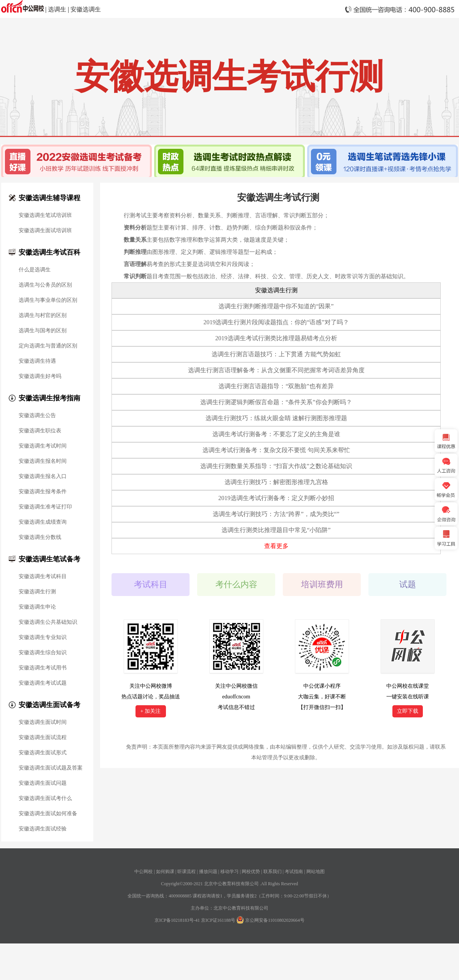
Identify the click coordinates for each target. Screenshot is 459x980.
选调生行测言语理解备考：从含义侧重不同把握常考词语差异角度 (276, 370)
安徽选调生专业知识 (43, 637)
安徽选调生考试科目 (43, 577)
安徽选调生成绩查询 (43, 522)
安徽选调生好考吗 (40, 376)
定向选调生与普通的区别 (48, 346)
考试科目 (151, 584)
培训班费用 (322, 584)
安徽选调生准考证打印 (45, 507)
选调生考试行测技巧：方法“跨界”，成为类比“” (276, 514)
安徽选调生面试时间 (43, 722)
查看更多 (276, 546)
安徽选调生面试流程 (43, 738)
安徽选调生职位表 (40, 431)
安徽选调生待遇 (37, 361)
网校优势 (251, 872)
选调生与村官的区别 (43, 316)
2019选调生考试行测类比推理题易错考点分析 (276, 338)
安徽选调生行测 (37, 592)
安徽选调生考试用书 (43, 668)
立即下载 (408, 711)
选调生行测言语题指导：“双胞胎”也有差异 (276, 386)
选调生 (57, 9)
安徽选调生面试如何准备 (48, 814)
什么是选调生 (35, 270)
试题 (408, 584)
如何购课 (165, 872)
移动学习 (229, 872)
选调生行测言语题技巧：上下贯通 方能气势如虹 (276, 354)
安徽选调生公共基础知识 (48, 622)
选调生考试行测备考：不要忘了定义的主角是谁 (276, 434)
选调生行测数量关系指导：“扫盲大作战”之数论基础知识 (276, 466)
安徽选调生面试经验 (43, 829)
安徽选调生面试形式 (43, 753)
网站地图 (316, 872)
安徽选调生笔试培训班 (45, 215)
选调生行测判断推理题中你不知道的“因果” (276, 306)
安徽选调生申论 (37, 607)
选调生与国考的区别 (43, 331)
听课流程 (186, 872)
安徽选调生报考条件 (43, 492)
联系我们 (273, 872)
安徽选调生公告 (37, 416)
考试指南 (294, 872)
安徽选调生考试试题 (43, 683)
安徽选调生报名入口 (43, 476)
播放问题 (208, 872)
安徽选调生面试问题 (43, 783)
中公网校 (143, 872)
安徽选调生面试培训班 (45, 231)
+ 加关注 (151, 711)
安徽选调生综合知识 (43, 653)
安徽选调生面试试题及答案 (51, 768)
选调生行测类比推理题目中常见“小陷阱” (276, 530)
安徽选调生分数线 (40, 537)
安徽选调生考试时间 (43, 446)
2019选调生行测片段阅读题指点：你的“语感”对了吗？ (276, 322)
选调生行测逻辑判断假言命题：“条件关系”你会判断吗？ (276, 402)
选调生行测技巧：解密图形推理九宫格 (276, 482)
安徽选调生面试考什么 (45, 798)
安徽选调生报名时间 (43, 461)
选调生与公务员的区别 (45, 285)
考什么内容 (236, 584)
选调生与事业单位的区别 (48, 300)
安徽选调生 (86, 9)
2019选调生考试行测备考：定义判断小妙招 (276, 498)
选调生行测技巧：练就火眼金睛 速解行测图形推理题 (276, 418)
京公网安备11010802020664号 (275, 920)
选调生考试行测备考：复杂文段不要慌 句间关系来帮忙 (276, 450)
